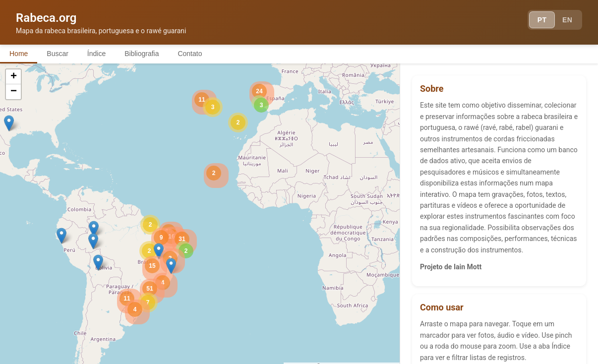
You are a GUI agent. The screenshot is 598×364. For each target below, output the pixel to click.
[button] (94, 229)
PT (542, 20)
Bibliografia (145, 54)
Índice (99, 54)
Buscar (59, 54)
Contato (195, 54)
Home (19, 54)
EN (567, 20)
